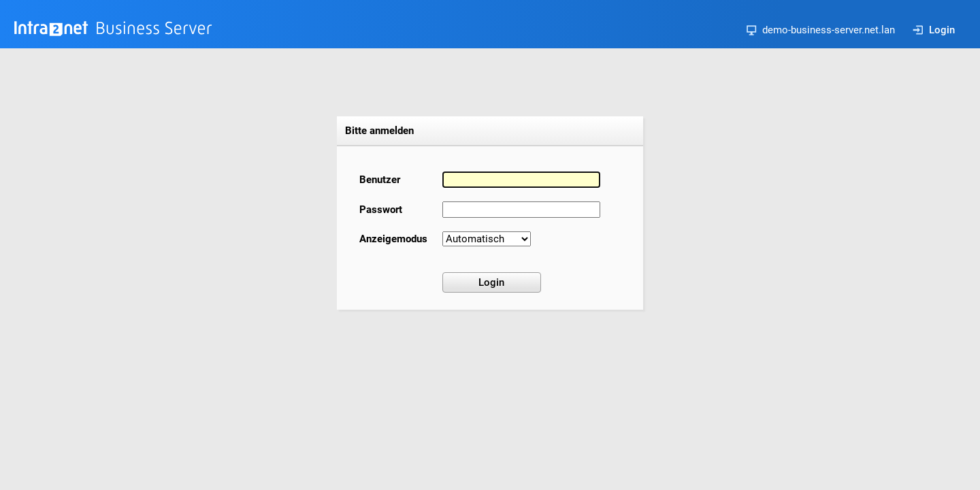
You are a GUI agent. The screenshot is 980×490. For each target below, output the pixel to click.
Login (934, 30)
